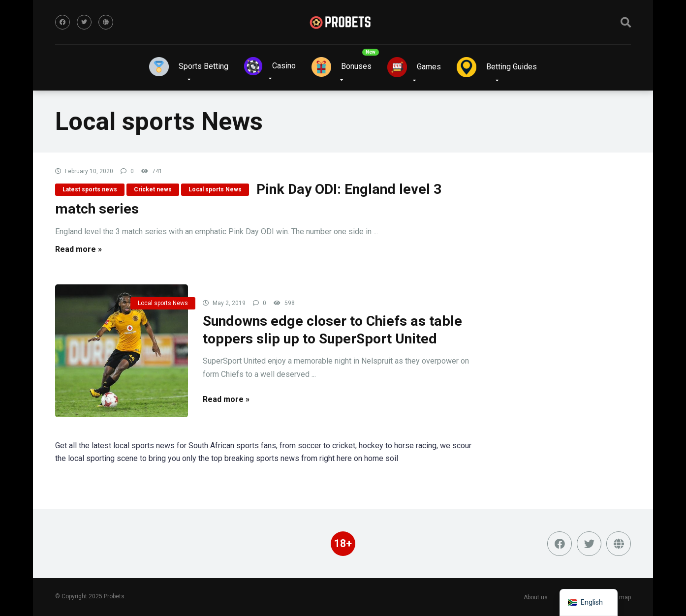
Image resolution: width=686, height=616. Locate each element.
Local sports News (215, 189)
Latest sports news (90, 189)
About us (536, 597)
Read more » (78, 249)
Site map (619, 597)
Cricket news (153, 189)
